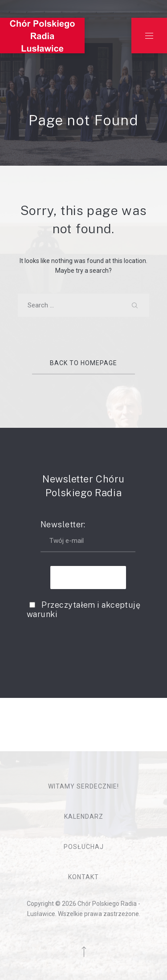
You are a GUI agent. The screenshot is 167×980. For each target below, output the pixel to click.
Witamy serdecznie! (83, 786)
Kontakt (83, 877)
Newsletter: (88, 536)
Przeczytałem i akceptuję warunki (83, 610)
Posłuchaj (84, 847)
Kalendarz (84, 817)
